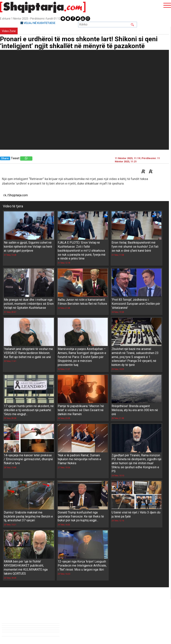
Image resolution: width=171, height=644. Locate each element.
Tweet (15, 158)
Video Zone (9, 31)
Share (5, 158)
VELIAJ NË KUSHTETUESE (40, 23)
